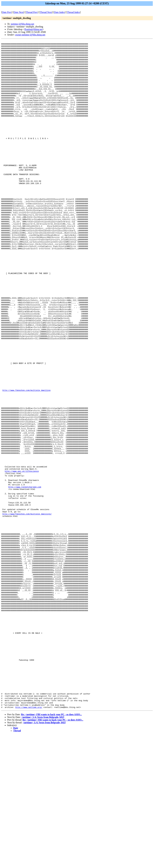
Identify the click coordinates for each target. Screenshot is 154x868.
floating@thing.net (33, 29)
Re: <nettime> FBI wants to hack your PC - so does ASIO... (51, 848)
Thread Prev (32, 12)
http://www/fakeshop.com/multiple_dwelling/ (27, 609)
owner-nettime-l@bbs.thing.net (30, 35)
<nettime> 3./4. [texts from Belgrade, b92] (43, 851)
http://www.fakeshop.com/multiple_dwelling (26, 460)
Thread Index (73, 12)
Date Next (19, 12)
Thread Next (46, 12)
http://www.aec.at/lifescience (22, 557)
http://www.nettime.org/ (29, 841)
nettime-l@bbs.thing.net (22, 24)
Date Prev (7, 12)
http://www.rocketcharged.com (25, 576)
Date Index (59, 12)
